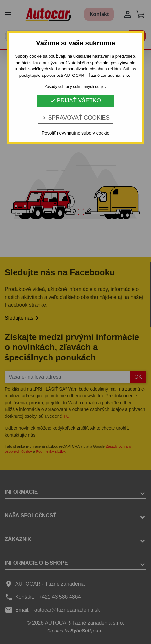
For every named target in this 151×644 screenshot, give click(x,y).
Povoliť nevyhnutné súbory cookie (76, 133)
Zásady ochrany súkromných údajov (75, 87)
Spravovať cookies (75, 118)
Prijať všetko (75, 100)
